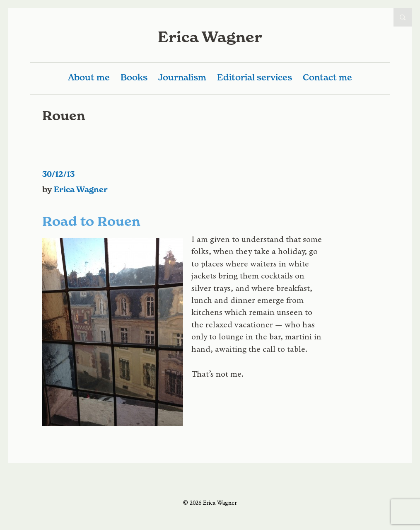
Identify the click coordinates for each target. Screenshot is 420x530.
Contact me (327, 77)
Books (134, 77)
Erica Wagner (210, 37)
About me (89, 77)
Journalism (182, 77)
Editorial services (255, 77)
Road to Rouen (91, 221)
